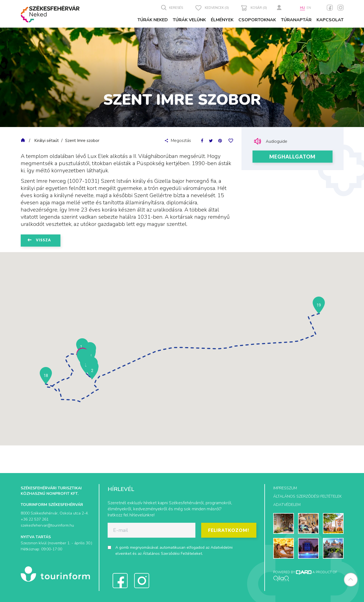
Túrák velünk (189, 20)
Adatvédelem (287, 505)
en (309, 8)
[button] (92, 371)
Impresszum (285, 488)
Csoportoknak (257, 20)
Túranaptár (296, 20)
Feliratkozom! (229, 530)
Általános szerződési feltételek (307, 496)
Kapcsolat (330, 20)
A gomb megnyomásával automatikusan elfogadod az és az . (174, 550)
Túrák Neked (153, 20)
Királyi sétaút (47, 141)
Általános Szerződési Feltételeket (172, 554)
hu (302, 8)
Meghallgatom (292, 157)
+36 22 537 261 (35, 519)
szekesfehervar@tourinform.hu (47, 525)
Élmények (222, 20)
